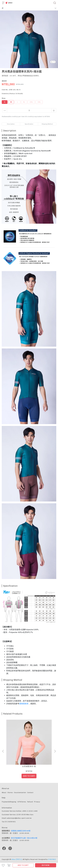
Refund (30, 802)
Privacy (37, 802)
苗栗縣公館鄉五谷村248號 (21, 831)
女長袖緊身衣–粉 (29, 766)
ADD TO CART (23, 865)
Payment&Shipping (9, 802)
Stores (10, 793)
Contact (30, 793)
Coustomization (20, 793)
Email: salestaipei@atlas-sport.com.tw (17, 818)
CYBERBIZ (52, 859)
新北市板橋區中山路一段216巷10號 (24, 838)
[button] (55, 751)
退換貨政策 (24, 704)
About (4, 793)
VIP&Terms (22, 802)
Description (11, 124)
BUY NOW (46, 865)
